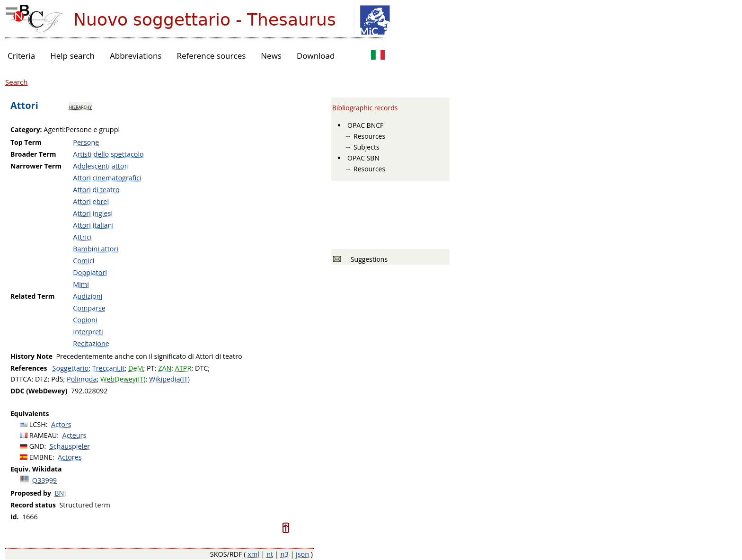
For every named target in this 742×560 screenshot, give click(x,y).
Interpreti (88, 332)
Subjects (367, 147)
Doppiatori (90, 272)
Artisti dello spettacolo (108, 154)
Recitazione (91, 343)
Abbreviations (136, 56)
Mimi (81, 284)
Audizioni (88, 296)
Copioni (85, 320)
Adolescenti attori (101, 166)
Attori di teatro (96, 190)
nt (270, 554)
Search (17, 82)
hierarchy (80, 107)
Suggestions (367, 259)
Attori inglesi (93, 213)
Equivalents (30, 413)
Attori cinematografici (107, 178)
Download (316, 56)
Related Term (33, 296)
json (302, 554)
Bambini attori (96, 249)
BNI (60, 493)
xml (253, 554)
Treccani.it (109, 368)
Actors (61, 424)
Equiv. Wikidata (36, 469)
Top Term (26, 142)
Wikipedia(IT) (169, 379)
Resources (369, 136)
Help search (72, 56)
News (271, 56)
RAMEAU (43, 435)
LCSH (38, 424)
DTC (201, 368)
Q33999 (44, 480)
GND (37, 446)
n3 (285, 554)
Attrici (82, 237)
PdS (57, 379)
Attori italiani (93, 225)
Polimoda (82, 379)
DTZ (41, 379)
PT (151, 368)
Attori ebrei (91, 201)
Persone (86, 142)
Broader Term (33, 154)
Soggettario (71, 368)
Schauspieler (70, 446)
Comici (84, 261)
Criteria (21, 56)
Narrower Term (36, 166)
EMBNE (41, 457)
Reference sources (211, 56)
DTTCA (21, 379)
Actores (70, 457)
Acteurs (75, 435)
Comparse (89, 308)
